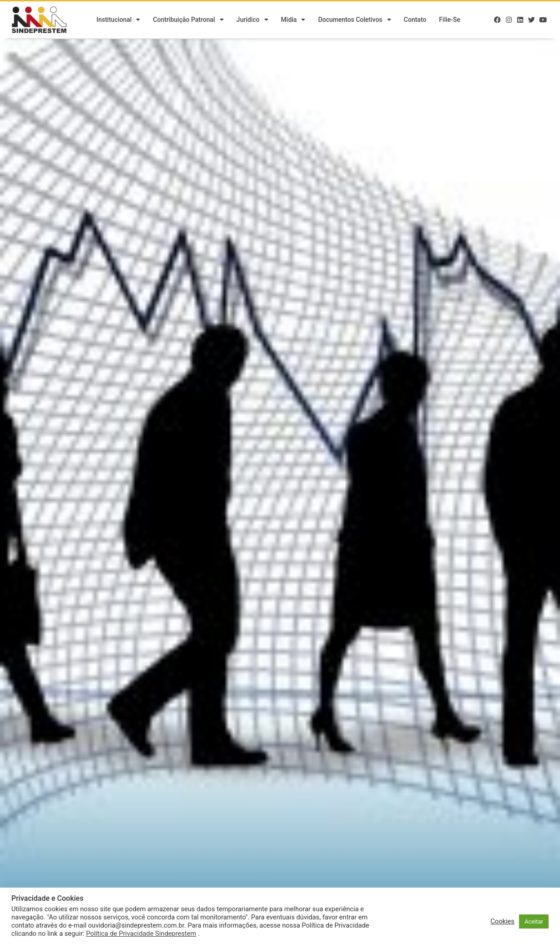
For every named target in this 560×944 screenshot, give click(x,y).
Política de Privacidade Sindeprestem (141, 934)
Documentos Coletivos (354, 20)
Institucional (118, 20)
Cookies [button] (502, 921)
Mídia (293, 20)
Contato (415, 20)
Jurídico (252, 20)
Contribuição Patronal (188, 20)
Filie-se (450, 20)
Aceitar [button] (534, 921)
